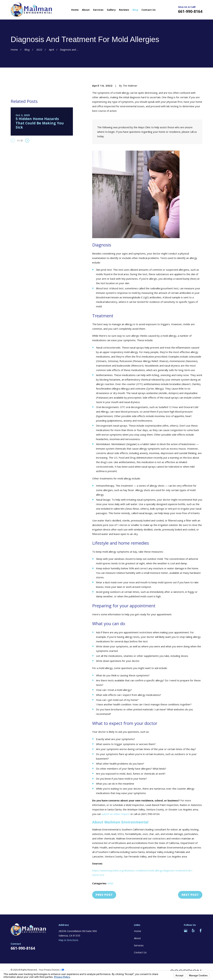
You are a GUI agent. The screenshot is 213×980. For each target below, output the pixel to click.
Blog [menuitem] (135, 10)
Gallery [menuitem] (111, 10)
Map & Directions (68, 940)
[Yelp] (193, 931)
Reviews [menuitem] (124, 10)
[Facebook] (201, 931)
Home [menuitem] (75, 10)
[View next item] (27, 140)
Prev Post (104, 895)
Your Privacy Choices (52, 970)
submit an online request (116, 814)
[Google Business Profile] (186, 931)
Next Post (190, 895)
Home (138, 931)
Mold (110, 883)
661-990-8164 (190, 11)
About (137, 938)
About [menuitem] (86, 10)
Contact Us (140, 952)
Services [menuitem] (98, 10)
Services (139, 945)
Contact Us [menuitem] (149, 10)
